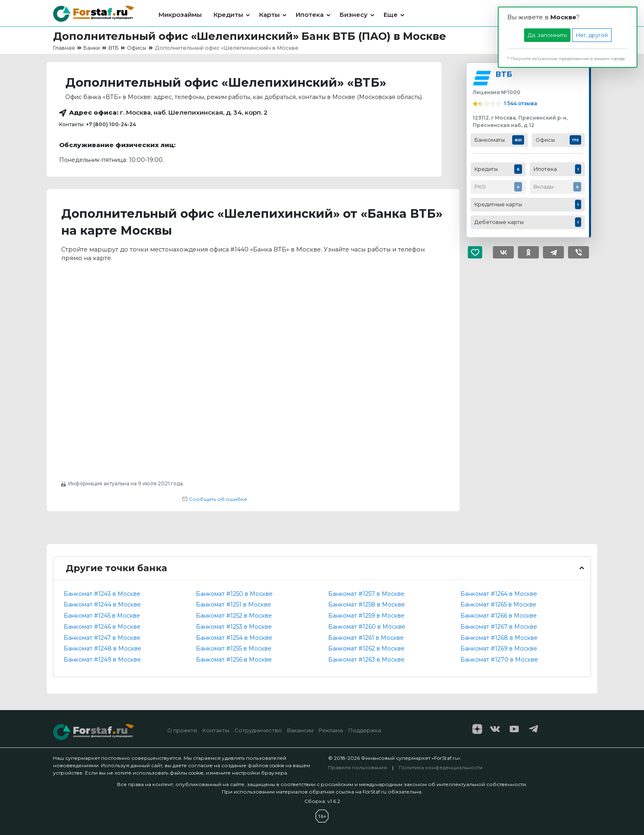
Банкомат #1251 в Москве (233, 604)
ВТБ (504, 74)
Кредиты (228, 15)
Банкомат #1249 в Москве (102, 660)
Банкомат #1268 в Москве (499, 638)
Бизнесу (354, 15)
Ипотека (310, 15)
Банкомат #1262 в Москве (366, 648)
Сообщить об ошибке (215, 499)
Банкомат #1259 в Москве (366, 616)
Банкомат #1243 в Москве (102, 594)
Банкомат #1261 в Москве (366, 638)
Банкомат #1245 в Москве (102, 616)
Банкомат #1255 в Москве (234, 648)
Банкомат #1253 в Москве (234, 627)
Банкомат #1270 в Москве (499, 660)
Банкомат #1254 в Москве (234, 638)
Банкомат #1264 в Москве (499, 594)
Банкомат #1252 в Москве (234, 616)
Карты (269, 15)
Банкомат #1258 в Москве (367, 604)
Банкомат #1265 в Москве (498, 604)
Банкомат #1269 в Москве (499, 648)
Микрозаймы (180, 15)
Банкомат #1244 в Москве (102, 604)
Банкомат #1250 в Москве (234, 594)
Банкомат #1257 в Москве (366, 594)
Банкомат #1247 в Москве (102, 638)
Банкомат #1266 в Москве (499, 616)
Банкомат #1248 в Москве (102, 648)
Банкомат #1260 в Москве (367, 627)
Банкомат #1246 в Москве (102, 627)
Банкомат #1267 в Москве (499, 627)
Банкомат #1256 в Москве (234, 660)
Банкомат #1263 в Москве (366, 660)
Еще (391, 15)
